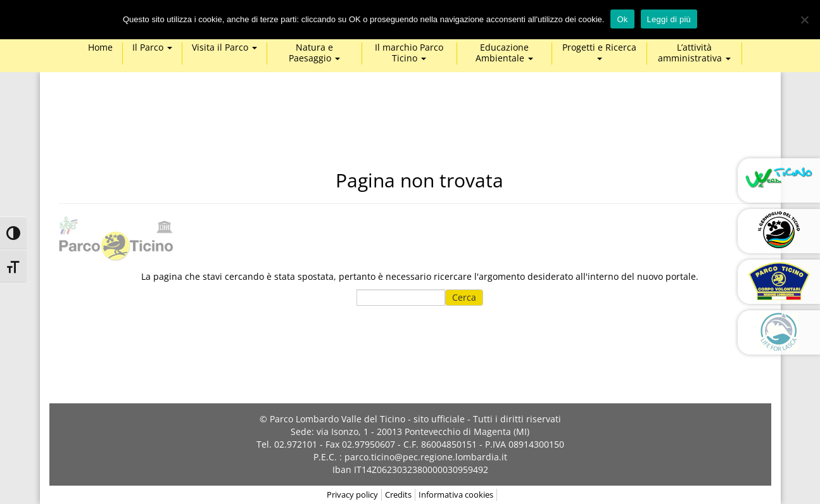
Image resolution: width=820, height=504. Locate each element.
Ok (622, 19)
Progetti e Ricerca (599, 51)
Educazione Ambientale (504, 53)
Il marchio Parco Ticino (409, 53)
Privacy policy (352, 495)
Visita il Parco (224, 48)
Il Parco (152, 48)
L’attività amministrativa (694, 53)
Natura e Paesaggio (314, 53)
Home (100, 48)
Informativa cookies (456, 495)
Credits (398, 495)
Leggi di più (669, 19)
